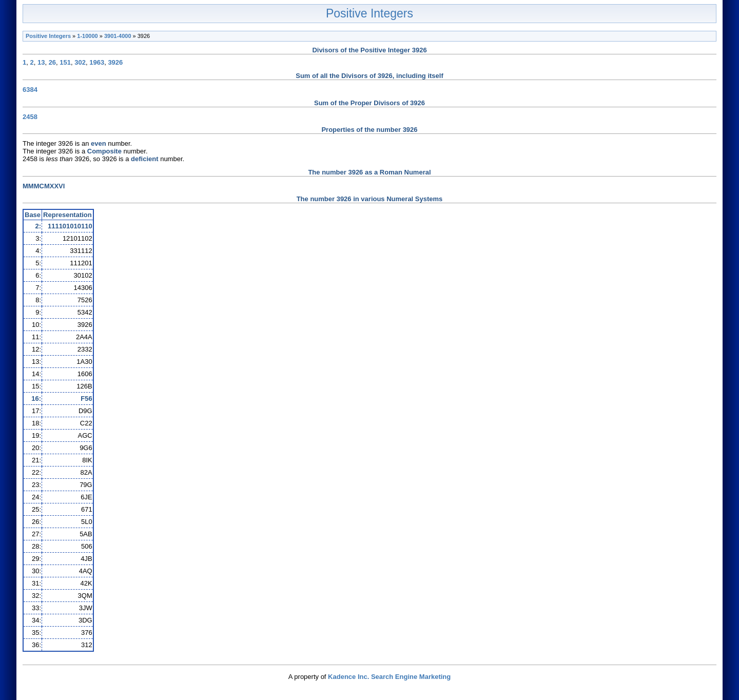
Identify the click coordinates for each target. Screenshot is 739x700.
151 (65, 62)
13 (41, 62)
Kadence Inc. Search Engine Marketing (389, 677)
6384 (30, 90)
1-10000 (87, 36)
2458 (30, 117)
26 (52, 62)
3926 (115, 62)
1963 (97, 62)
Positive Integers (369, 13)
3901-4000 (118, 36)
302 (80, 62)
